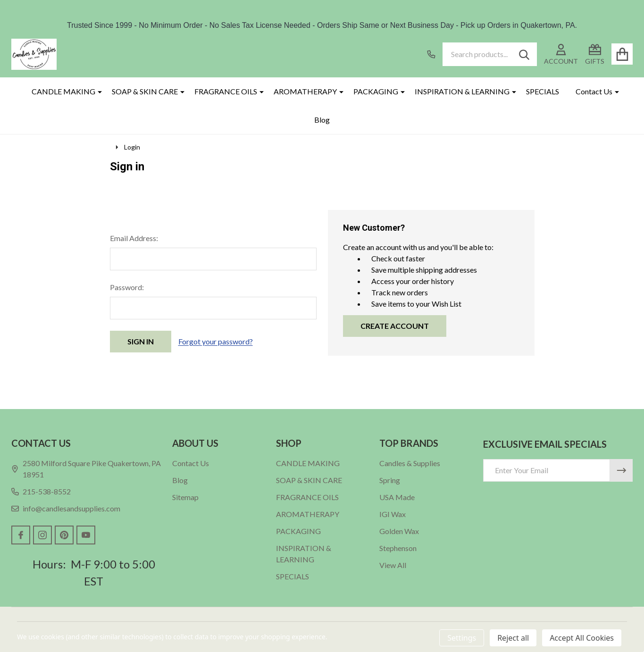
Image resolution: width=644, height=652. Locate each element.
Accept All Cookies (582, 638)
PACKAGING (376, 91)
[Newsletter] (621, 470)
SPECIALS (543, 91)
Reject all (513, 638)
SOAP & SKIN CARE (145, 91)
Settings (462, 638)
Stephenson (398, 548)
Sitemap (185, 497)
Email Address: (134, 238)
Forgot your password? (216, 341)
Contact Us (594, 91)
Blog (322, 120)
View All (393, 565)
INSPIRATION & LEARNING (462, 91)
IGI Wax (393, 514)
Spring (390, 480)
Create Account (395, 326)
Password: (127, 287)
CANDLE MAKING (63, 91)
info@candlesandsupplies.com (66, 508)
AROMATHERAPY (305, 91)
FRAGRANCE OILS (226, 91)
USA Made (397, 497)
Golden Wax (399, 531)
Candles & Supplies (410, 463)
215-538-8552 (41, 491)
